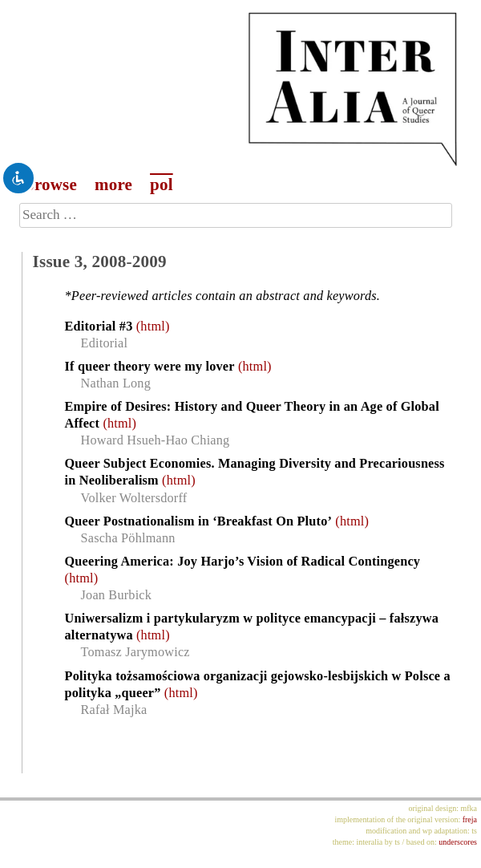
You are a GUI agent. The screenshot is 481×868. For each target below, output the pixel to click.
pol (162, 185)
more (113, 185)
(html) (153, 327)
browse (51, 185)
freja (470, 819)
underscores (458, 842)
